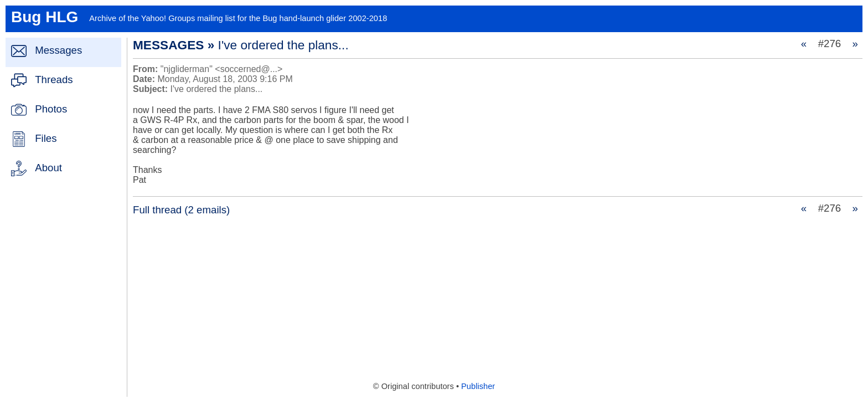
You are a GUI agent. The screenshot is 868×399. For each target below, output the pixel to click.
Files (46, 138)
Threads (54, 80)
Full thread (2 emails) (181, 210)
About (48, 168)
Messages (58, 50)
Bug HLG (45, 17)
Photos (51, 109)
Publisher (478, 386)
